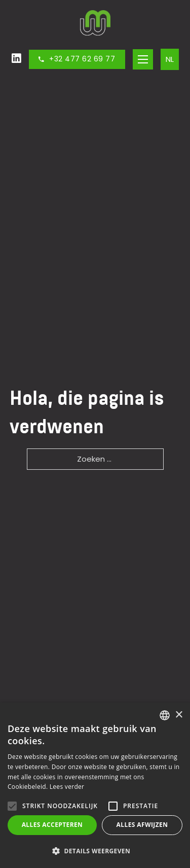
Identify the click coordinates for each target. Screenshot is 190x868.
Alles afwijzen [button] (142, 825)
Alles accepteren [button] (52, 825)
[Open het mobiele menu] (143, 59)
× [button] (179, 715)
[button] (95, 851)
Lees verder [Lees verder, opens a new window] (67, 787)
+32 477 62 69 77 (77, 59)
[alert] (95, 785)
